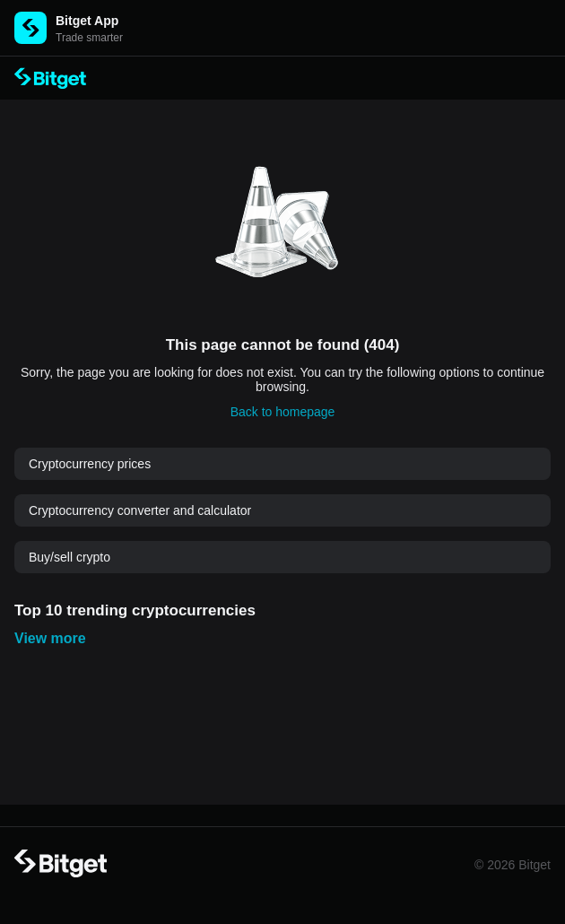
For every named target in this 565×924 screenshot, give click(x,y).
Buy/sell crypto (70, 557)
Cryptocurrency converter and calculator (140, 510)
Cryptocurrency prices (90, 464)
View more (50, 638)
